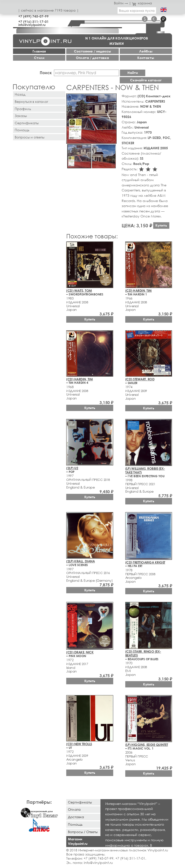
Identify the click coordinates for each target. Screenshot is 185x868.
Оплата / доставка (92, 58)
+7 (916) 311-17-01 (33, 22)
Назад (20, 94)
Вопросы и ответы (30, 137)
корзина (142, 3)
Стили (39, 58)
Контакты (146, 58)
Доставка (76, 817)
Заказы (21, 116)
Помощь (22, 130)
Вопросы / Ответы (83, 832)
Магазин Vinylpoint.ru (78, 841)
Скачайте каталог (146, 80)
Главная (39, 51)
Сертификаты (27, 123)
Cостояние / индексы (92, 51)
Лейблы (146, 51)
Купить (161, 225)
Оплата (74, 809)
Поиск (46, 73)
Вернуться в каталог (31, 101)
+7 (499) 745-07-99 (33, 16)
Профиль (23, 109)
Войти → (121, 3)
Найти (133, 73)
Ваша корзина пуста (137, 10)
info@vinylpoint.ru (32, 25)
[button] (112, 98)
